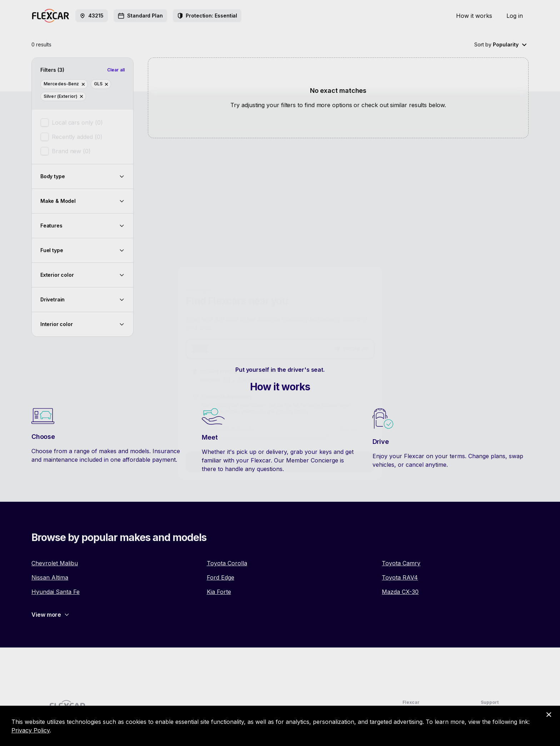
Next (280, 466)
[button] (355, 347)
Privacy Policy (293, 413)
